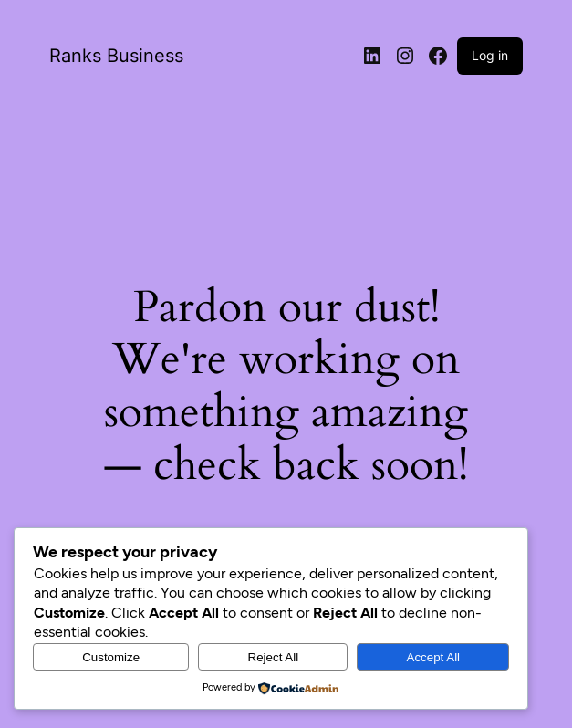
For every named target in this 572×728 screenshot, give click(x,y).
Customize (111, 657)
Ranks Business (116, 56)
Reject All (274, 657)
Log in (490, 55)
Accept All (434, 657)
